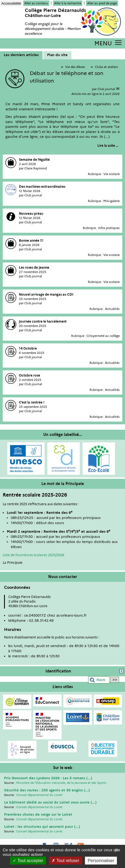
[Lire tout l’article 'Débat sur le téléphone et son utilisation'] (108, 146)
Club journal (106, 89)
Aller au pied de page (102, 3)
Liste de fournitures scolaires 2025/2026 (33, 555)
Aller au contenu (36, 3)
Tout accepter (28, 861)
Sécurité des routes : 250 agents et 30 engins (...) (47, 790)
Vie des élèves (73, 67)
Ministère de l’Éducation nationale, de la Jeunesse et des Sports (61, 783)
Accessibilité (11, 3)
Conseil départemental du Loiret (39, 795)
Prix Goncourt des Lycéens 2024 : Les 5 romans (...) (48, 778)
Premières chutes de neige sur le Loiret (38, 814)
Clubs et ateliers (104, 67)
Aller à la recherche (68, 3)
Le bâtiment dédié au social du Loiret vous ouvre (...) (50, 802)
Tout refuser (65, 861)
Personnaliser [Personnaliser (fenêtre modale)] (101, 861)
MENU (103, 43)
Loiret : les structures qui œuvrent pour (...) (42, 826)
